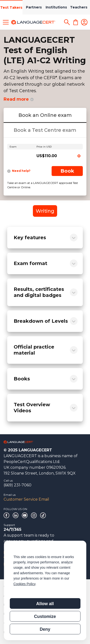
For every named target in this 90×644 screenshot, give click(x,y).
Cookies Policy (24, 584)
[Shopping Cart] (76, 22)
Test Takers (11, 7)
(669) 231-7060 (18, 485)
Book (67, 171)
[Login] (84, 22)
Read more (16, 99)
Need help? (19, 171)
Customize (45, 616)
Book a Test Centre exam (45, 130)
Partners (34, 7)
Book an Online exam (45, 115)
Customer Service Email (26, 499)
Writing (45, 211)
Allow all (45, 604)
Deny (45, 629)
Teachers (79, 7)
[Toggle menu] (6, 22)
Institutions (56, 7)
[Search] (67, 22)
